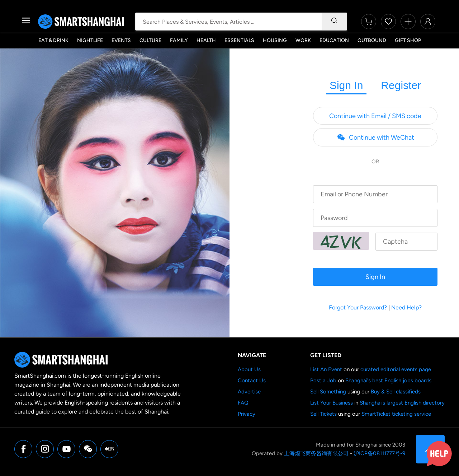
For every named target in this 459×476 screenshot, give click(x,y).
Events (121, 40)
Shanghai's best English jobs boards (388, 381)
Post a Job (323, 381)
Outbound (372, 40)
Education (334, 40)
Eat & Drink (53, 40)
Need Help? (406, 307)
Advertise (249, 392)
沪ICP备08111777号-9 (379, 453)
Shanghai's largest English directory (402, 403)
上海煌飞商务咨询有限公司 (316, 453)
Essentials (239, 40)
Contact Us (252, 381)
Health (206, 40)
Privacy (247, 414)
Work (303, 40)
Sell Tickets (323, 414)
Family (179, 40)
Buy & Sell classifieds (396, 392)
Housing (275, 40)
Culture (150, 40)
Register (401, 85)
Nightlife (90, 40)
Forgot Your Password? (358, 307)
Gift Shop (408, 40)
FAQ (243, 403)
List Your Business (332, 403)
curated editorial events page (396, 369)
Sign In (346, 85)
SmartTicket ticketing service (396, 414)
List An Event (326, 369)
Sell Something (328, 392)
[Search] (334, 22)
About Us (249, 369)
